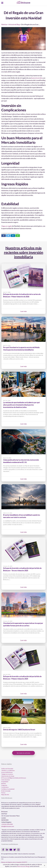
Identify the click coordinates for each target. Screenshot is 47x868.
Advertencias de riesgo (8, 776)
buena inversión (37, 78)
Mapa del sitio (5, 795)
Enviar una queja (6, 791)
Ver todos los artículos (23, 753)
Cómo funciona (6, 780)
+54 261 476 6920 (7, 824)
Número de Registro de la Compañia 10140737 (14, 862)
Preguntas (4, 785)
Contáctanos (5, 787)
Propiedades (5, 782)
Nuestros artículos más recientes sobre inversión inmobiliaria (24, 252)
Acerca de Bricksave (7, 772)
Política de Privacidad (7, 769)
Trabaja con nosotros (7, 774)
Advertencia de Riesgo (23, 866)
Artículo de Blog (14, 24)
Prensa (3, 793)
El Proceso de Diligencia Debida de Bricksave (14, 778)
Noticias (4, 24)
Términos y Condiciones (8, 770)
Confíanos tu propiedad (8, 789)
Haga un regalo (7, 226)
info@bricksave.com (8, 826)
